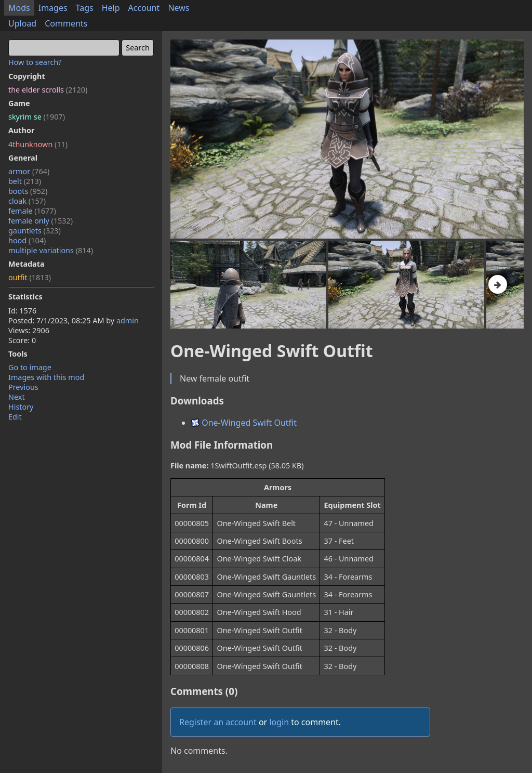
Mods (19, 8)
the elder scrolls (48, 90)
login (279, 722)
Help (111, 8)
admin (128, 320)
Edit (15, 417)
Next (17, 397)
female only (41, 221)
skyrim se (37, 117)
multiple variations (51, 250)
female (32, 211)
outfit (30, 277)
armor (29, 171)
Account (144, 8)
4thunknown (38, 144)
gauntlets (35, 231)
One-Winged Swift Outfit (244, 423)
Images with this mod (46, 377)
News (178, 8)
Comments (66, 23)
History (21, 407)
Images (53, 8)
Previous (23, 387)
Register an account (218, 722)
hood (27, 240)
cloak (27, 201)
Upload (22, 23)
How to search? (35, 62)
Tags (85, 8)
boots (28, 191)
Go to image (30, 367)
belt (25, 181)
